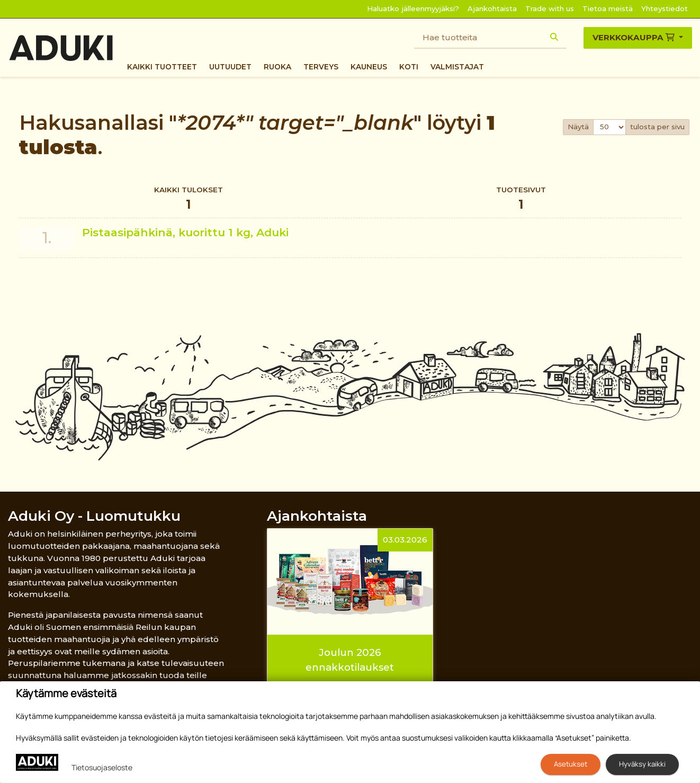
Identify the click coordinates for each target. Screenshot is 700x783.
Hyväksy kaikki (642, 764)
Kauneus (369, 67)
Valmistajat (457, 67)
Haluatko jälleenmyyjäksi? (413, 8)
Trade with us (550, 8)
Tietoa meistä (608, 8)
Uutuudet (230, 67)
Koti (409, 67)
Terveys (321, 67)
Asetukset (571, 764)
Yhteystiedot (665, 8)
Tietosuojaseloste (102, 767)
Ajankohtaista (492, 8)
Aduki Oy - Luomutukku (94, 516)
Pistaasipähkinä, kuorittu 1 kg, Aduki (185, 232)
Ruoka (277, 67)
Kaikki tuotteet (162, 67)
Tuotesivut (521, 199)
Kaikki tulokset (189, 199)
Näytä (578, 127)
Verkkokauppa (635, 37)
